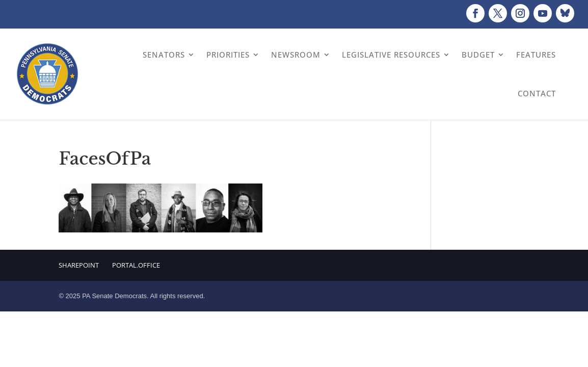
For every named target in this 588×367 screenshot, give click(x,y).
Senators (164, 55)
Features (536, 55)
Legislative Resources (391, 55)
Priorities (228, 55)
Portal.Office (136, 265)
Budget (478, 55)
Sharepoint (79, 265)
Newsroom (296, 55)
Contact (537, 93)
